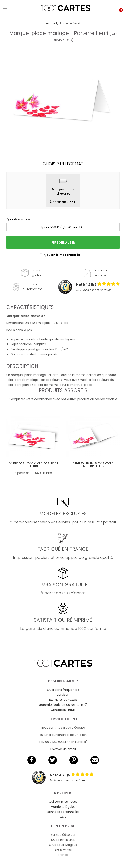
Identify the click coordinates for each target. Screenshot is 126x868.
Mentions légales (63, 807)
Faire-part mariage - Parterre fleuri (33, 464)
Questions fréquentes (63, 690)
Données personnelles (63, 812)
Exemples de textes (63, 700)
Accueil (51, 23)
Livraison (63, 695)
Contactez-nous (63, 710)
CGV (63, 817)
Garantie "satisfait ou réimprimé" (63, 705)
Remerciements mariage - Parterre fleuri (93, 464)
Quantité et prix (18, 219)
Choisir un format (63, 164)
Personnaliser (63, 243)
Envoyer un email (63, 749)
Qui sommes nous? (63, 802)
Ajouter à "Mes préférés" (60, 255)
